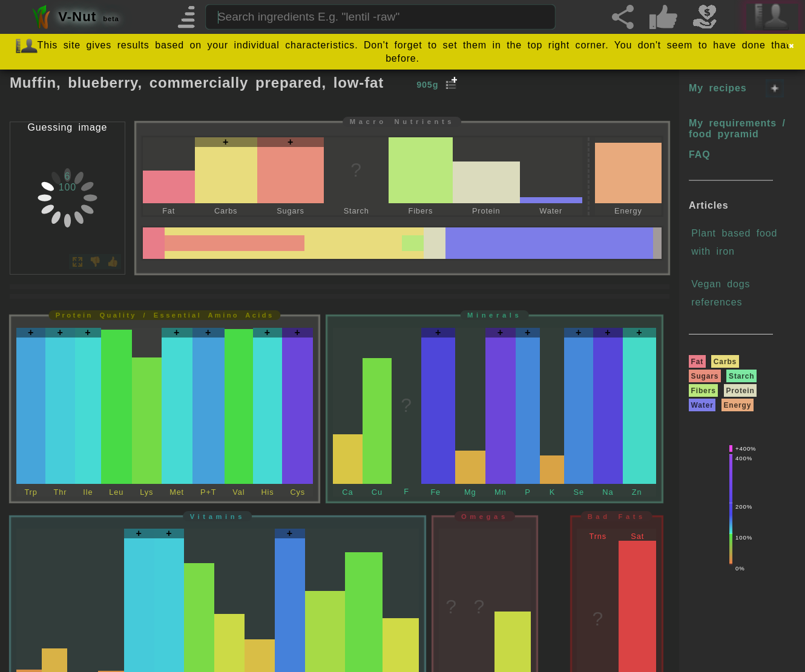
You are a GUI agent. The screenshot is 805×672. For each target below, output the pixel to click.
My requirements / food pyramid (737, 129)
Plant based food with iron (734, 242)
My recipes (718, 88)
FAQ (699, 155)
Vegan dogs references (721, 293)
